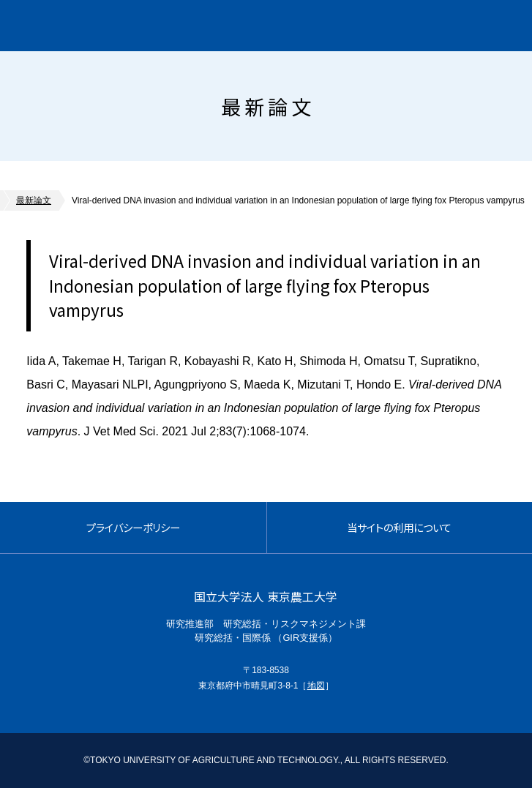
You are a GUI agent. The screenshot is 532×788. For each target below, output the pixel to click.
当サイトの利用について (399, 527)
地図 (316, 686)
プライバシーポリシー (133, 527)
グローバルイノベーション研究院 (134, 26)
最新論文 (34, 200)
